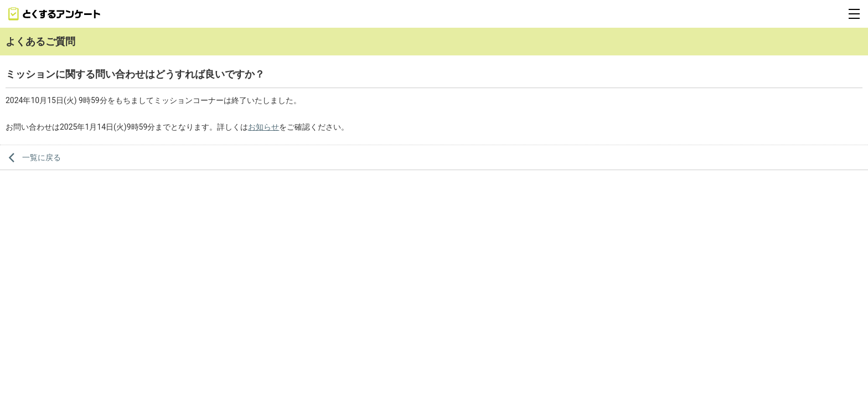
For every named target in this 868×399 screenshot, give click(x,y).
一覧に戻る (42, 157)
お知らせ (263, 127)
